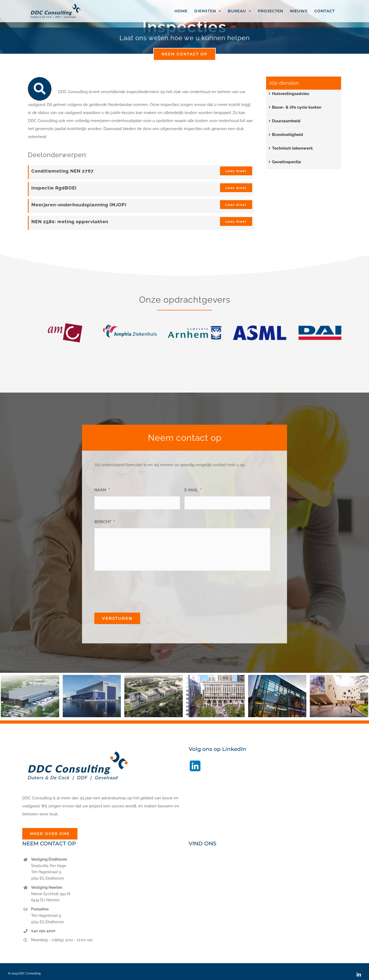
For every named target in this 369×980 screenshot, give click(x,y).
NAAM (102, 490)
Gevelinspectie (286, 162)
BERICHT (105, 522)
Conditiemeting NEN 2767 (63, 171)
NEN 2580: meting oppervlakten (70, 222)
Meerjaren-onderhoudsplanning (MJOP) (79, 205)
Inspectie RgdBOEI (54, 188)
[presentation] (135, 590)
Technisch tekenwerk (292, 148)
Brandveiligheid (288, 135)
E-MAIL (193, 490)
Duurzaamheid (286, 121)
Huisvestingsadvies (290, 94)
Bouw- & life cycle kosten (297, 107)
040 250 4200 (43, 931)
